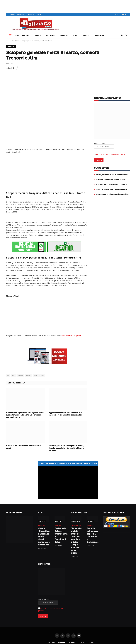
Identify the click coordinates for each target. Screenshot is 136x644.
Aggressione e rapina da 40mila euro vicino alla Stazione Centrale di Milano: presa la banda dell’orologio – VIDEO (113, 194)
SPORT (75, 35)
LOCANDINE (61, 642)
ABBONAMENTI (21, 15)
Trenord (42, 375)
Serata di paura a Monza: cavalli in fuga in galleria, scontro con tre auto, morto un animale (112, 189)
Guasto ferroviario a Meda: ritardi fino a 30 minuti (24, 447)
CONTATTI (39, 15)
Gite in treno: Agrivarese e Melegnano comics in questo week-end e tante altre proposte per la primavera (25, 415)
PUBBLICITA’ (31, 15)
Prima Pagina (11, 47)
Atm (8, 375)
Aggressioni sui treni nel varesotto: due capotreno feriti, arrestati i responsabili (65, 414)
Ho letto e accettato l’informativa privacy (111, 155)
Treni (35, 375)
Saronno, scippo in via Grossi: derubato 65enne (111, 180)
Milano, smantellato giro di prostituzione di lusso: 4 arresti (113, 175)
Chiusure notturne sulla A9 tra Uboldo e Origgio (111, 185)
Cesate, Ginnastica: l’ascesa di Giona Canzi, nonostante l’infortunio (44, 536)
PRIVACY (92, 642)
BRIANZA (38, 35)
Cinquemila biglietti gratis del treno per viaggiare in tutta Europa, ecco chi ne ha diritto (76, 541)
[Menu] (10, 35)
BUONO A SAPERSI (76, 521)
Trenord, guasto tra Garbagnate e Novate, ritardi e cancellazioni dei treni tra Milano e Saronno (66, 448)
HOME (17, 35)
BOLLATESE (26, 35)
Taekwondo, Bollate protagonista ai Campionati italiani (60, 535)
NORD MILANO (50, 35)
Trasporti (28, 375)
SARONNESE (64, 35)
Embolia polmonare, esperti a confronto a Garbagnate (92, 535)
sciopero (21, 375)
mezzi (14, 375)
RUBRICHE (86, 35)
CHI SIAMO (12, 15)
